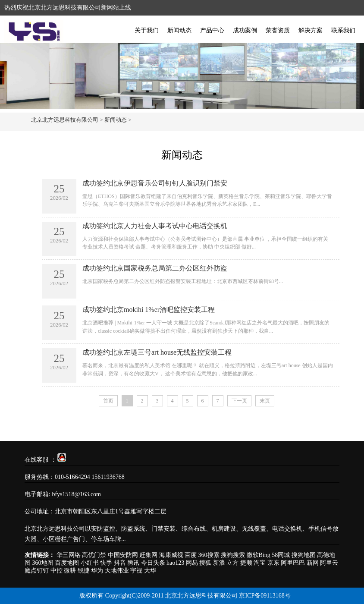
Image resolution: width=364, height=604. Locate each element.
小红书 (90, 563)
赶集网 (148, 555)
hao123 (175, 563)
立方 (232, 563)
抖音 (120, 563)
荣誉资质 (278, 30)
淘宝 (260, 563)
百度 (191, 555)
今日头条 (153, 563)
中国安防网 (123, 555)
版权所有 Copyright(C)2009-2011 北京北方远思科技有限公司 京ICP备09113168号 (185, 596)
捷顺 (246, 563)
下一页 (239, 401)
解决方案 (311, 30)
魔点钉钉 (37, 571)
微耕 (70, 571)
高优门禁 (94, 555)
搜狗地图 (304, 555)
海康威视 (171, 555)
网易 (192, 563)
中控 (56, 571)
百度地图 (67, 563)
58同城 (281, 555)
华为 (97, 571)
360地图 (43, 563)
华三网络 (69, 555)
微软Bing (259, 555)
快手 (106, 563)
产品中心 (212, 30)
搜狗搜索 (233, 555)
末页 (265, 401)
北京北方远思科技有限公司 (65, 120)
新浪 (219, 563)
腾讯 (133, 563)
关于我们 (147, 30)
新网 (313, 563)
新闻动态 (179, 30)
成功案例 (245, 30)
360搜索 (209, 555)
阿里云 (329, 563)
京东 (273, 563)
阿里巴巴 (293, 563)
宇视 (136, 571)
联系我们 (343, 30)
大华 (150, 571)
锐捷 (84, 571)
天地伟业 (117, 571)
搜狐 (205, 563)
